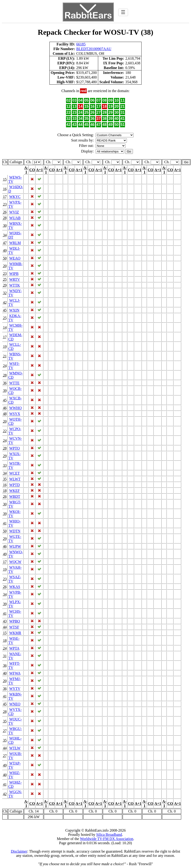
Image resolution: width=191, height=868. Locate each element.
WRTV (14, 279)
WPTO (14, 448)
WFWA (15, 673)
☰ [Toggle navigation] (123, 12)
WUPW (15, 546)
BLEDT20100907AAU (94, 49)
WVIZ (14, 212)
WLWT (15, 479)
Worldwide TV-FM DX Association (107, 839)
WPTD (14, 485)
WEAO (15, 258)
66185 (81, 44)
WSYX (15, 414)
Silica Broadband (109, 835)
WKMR (15, 633)
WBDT (15, 496)
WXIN (14, 310)
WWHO (15, 408)
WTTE (14, 383)
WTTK (14, 285)
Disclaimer (19, 851)
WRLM (15, 243)
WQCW (15, 562)
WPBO (14, 621)
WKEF (14, 491)
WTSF (14, 627)
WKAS (15, 587)
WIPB (14, 274)
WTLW (15, 748)
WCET (14, 473)
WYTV (15, 689)
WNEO (15, 704)
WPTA (14, 648)
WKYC (15, 197)
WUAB (15, 218)
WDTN (15, 531)
